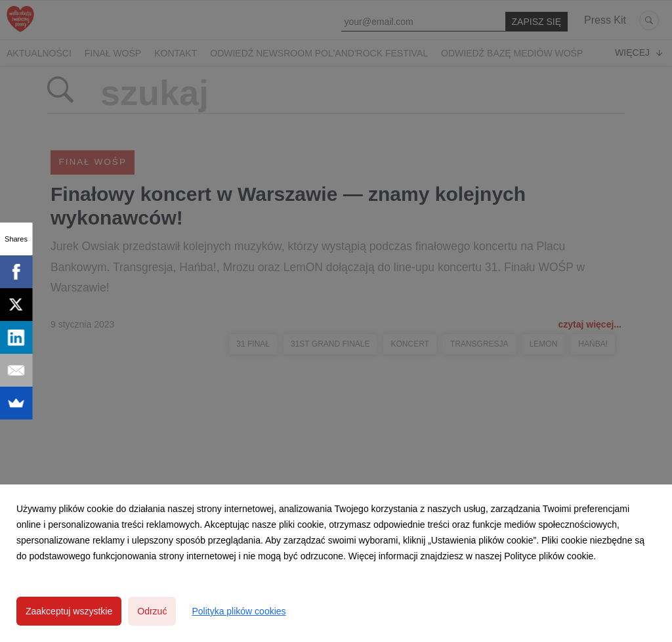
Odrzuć (152, 611)
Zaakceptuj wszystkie (69, 611)
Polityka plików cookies (239, 611)
